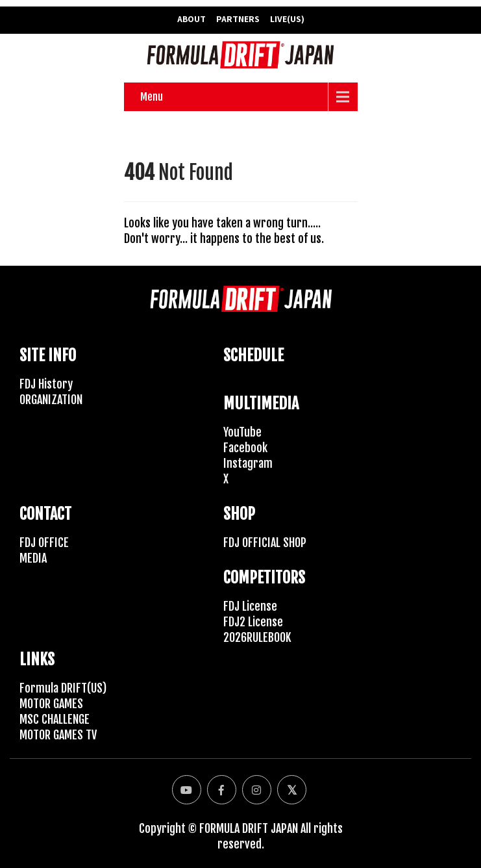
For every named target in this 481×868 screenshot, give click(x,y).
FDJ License (250, 606)
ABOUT (191, 19)
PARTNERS (238, 19)
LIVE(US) (287, 19)
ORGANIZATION (51, 400)
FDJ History (46, 384)
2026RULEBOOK (257, 637)
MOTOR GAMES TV (58, 735)
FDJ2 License (253, 622)
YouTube (242, 432)
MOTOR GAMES (51, 704)
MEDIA (33, 558)
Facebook (245, 448)
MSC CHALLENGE (55, 719)
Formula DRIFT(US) (63, 688)
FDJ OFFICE (44, 542)
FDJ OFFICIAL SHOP (265, 542)
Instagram (248, 463)
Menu (152, 97)
